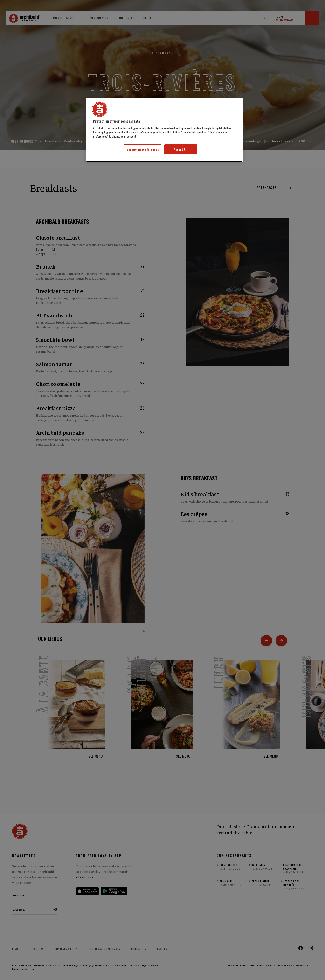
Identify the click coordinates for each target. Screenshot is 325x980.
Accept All (180, 149)
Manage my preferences (143, 149)
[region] (164, 130)
